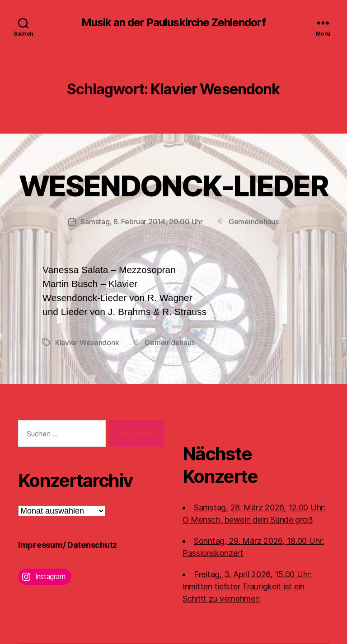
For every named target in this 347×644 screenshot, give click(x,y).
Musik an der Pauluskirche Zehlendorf (173, 23)
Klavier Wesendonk (87, 343)
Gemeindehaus (254, 222)
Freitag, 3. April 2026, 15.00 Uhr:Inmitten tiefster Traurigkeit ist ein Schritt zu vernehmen (247, 586)
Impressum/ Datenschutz (68, 545)
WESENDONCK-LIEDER (173, 186)
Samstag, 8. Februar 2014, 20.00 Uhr (142, 222)
